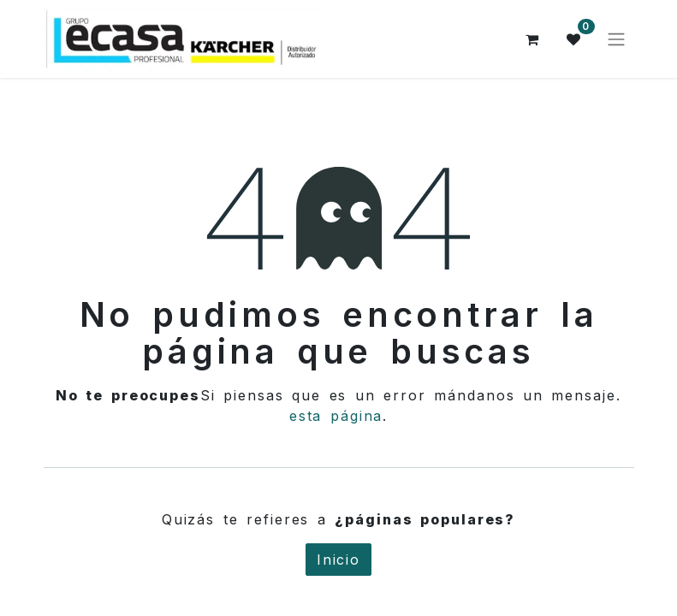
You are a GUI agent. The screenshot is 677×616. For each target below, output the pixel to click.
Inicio (339, 560)
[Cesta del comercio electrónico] (533, 39)
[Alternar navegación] (616, 39)
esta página (336, 416)
